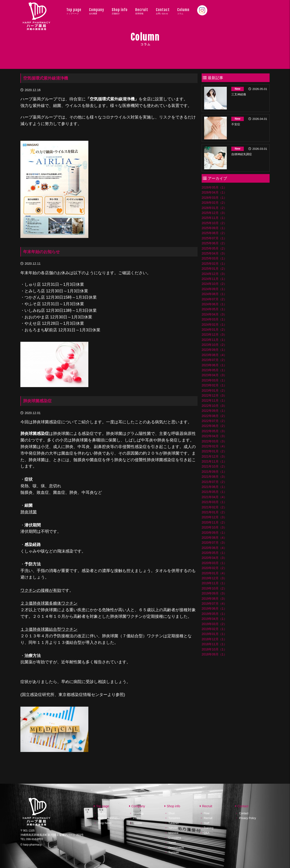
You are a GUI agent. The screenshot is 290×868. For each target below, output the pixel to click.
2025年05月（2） (214, 248)
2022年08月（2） (214, 416)
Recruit (142, 11)
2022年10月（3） (214, 406)
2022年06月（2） (214, 426)
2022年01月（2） (214, 451)
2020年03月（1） (214, 563)
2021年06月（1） (214, 487)
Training (209, 828)
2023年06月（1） (214, 365)
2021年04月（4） (214, 497)
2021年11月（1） (214, 461)
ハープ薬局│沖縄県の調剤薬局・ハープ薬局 (37, 21)
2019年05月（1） (214, 614)
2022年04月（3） (214, 436)
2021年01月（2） (214, 512)
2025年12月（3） (214, 213)
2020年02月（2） (214, 568)
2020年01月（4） (214, 573)
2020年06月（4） (214, 548)
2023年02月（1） (214, 385)
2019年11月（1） (214, 583)
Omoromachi (176, 848)
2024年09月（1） (214, 289)
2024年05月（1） (214, 309)
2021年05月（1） (214, 492)
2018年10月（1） (214, 649)
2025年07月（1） (214, 238)
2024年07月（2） (214, 299)
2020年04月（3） (214, 558)
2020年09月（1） (214, 533)
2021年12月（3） (214, 456)
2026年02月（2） (214, 203)
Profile (137, 818)
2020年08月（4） (214, 538)
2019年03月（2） (214, 624)
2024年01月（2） (214, 330)
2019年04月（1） (214, 619)
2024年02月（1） (214, 325)
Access (137, 823)
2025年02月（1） (214, 264)
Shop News (105, 823)
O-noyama (175, 838)
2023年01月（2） (214, 390)
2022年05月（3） (214, 431)
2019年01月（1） (214, 634)
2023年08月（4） (214, 355)
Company (97, 11)
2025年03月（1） (214, 258)
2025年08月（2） (214, 233)
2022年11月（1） (214, 400)
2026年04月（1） (214, 192)
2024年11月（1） (214, 279)
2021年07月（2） (214, 482)
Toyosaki (174, 852)
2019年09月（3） (214, 593)
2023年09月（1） (214, 350)
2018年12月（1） (214, 639)
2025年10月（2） (214, 223)
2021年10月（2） (214, 466)
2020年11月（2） (214, 522)
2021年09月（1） (214, 472)
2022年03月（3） (214, 441)
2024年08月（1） (214, 294)
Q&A (207, 833)
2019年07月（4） (214, 604)
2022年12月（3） (214, 395)
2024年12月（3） (214, 274)
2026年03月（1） (214, 198)
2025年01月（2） (214, 269)
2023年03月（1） (214, 380)
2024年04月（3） (214, 314)
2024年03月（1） (214, 319)
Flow (207, 813)
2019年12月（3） (214, 578)
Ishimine (173, 833)
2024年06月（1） (214, 304)
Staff (206, 823)
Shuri (172, 813)
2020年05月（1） (214, 553)
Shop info (120, 11)
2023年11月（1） (214, 340)
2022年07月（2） (214, 421)
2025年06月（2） (214, 243)
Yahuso (173, 828)
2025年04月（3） (214, 253)
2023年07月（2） (214, 360)
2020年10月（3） (214, 527)
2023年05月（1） (214, 370)
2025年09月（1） (214, 228)
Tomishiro (174, 818)
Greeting (138, 813)
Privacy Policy (248, 818)
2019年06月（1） (214, 609)
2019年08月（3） (214, 599)
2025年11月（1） (214, 218)
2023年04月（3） (214, 375)
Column (183, 11)
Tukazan (174, 823)
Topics (101, 813)
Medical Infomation (109, 818)
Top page (74, 11)
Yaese (172, 843)
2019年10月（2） (214, 588)
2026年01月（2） (214, 208)
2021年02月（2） (214, 507)
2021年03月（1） (214, 502)
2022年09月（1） (214, 411)
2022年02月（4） (214, 446)
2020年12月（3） (214, 517)
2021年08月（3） (214, 477)
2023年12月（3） (214, 335)
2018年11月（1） (214, 644)
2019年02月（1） (214, 629)
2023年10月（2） (214, 345)
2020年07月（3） (214, 543)
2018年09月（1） (214, 654)
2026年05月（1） (214, 187)
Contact (163, 11)
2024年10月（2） (214, 284)
